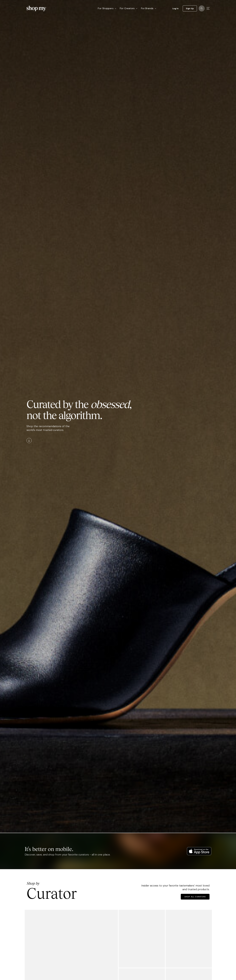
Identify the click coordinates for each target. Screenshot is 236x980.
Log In (175, 8)
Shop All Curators (195, 897)
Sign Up (190, 8)
